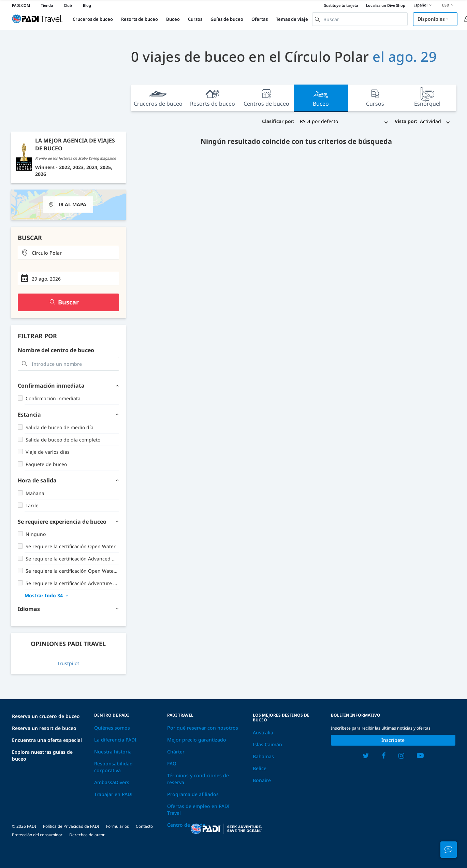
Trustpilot (68, 663)
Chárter (176, 752)
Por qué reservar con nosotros (203, 728)
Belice (260, 768)
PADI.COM (21, 5)
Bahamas (263, 756)
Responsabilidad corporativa (113, 767)
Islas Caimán (267, 744)
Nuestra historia (113, 752)
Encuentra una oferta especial (47, 740)
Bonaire (262, 780)
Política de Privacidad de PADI (71, 826)
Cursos (195, 19)
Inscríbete (393, 740)
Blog (87, 5)
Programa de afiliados (193, 794)
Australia (263, 732)
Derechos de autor (87, 835)
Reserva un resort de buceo (44, 728)
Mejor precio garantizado (197, 740)
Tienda (47, 5)
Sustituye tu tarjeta (341, 5)
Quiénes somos (112, 728)
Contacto (144, 826)
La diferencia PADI (115, 740)
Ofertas (260, 19)
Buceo (173, 19)
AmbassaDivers (112, 782)
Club (68, 5)
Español (424, 5)
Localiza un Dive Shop (386, 5)
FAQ (172, 764)
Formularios (118, 826)
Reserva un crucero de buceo (46, 716)
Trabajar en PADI (113, 794)
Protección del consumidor (37, 835)
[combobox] (360, 19)
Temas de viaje (292, 19)
